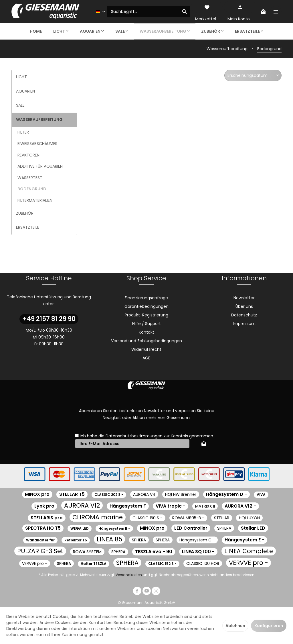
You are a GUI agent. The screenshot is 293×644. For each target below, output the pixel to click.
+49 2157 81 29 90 (49, 319)
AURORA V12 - (240, 506)
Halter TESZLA (94, 564)
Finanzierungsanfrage (146, 298)
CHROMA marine (98, 517)
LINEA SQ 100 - (198, 552)
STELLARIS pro (47, 518)
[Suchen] (185, 11)
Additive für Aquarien (40, 166)
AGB (146, 358)
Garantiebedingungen (146, 306)
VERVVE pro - (35, 563)
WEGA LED (80, 528)
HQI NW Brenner (181, 494)
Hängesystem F (128, 506)
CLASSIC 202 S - (109, 495)
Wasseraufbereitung (39, 120)
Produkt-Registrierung (146, 315)
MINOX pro (37, 494)
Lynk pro (44, 506)
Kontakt (146, 332)
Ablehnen (235, 626)
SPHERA (224, 528)
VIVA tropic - (171, 506)
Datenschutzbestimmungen (134, 436)
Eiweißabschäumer (37, 144)
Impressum (244, 324)
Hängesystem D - (226, 494)
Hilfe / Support (146, 324)
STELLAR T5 (72, 494)
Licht (21, 77)
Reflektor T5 (76, 540)
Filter (23, 132)
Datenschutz (244, 315)
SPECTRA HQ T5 (43, 528)
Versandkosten (129, 575)
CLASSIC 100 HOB (203, 563)
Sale (20, 105)
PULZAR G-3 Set (40, 551)
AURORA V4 (144, 494)
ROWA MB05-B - (188, 518)
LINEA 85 (109, 539)
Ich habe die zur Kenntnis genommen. (147, 436)
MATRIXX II (205, 506)
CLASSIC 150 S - (148, 518)
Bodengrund (32, 189)
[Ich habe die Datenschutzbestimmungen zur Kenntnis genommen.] (77, 435)
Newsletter (244, 298)
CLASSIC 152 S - (162, 564)
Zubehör (25, 213)
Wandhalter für (40, 540)
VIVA (261, 495)
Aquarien (25, 91)
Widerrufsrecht (146, 349)
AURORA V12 (82, 505)
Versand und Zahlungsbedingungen (146, 341)
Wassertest (30, 178)
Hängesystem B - (114, 528)
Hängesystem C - (197, 540)
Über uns (244, 306)
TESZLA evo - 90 (154, 552)
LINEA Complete (249, 551)
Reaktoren (28, 155)
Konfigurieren (269, 626)
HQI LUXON (249, 518)
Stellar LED (253, 528)
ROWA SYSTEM (87, 552)
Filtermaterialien (35, 200)
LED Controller (191, 528)
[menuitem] (148, 11)
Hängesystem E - (245, 540)
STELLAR (222, 518)
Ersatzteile (28, 227)
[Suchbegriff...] (148, 11)
